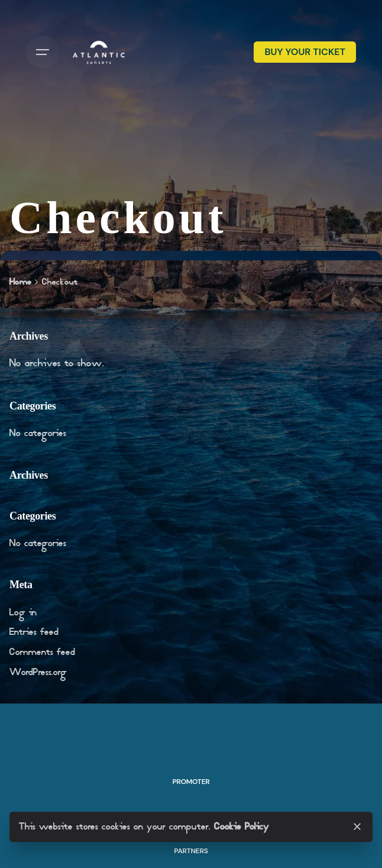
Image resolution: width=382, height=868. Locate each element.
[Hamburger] (43, 52)
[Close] (357, 827)
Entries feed (34, 632)
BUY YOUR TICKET (305, 52)
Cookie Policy (242, 827)
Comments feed (42, 652)
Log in (23, 613)
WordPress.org (38, 672)
